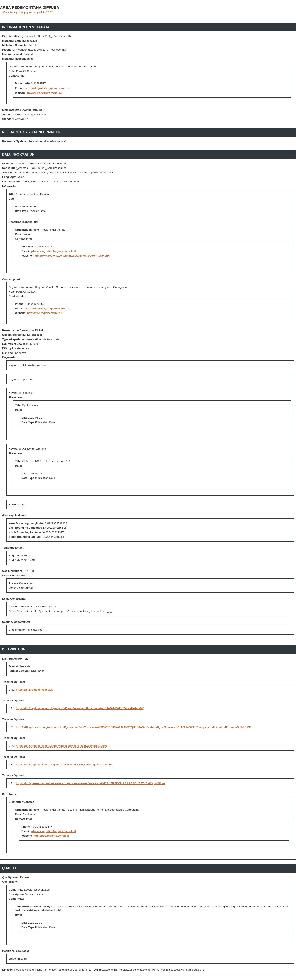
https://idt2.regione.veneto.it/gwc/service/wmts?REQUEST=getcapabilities (64, 765)
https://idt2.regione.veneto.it (34, 690)
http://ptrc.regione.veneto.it (45, 93)
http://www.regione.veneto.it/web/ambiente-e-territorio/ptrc (72, 256)
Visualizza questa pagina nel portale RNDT (28, 12)
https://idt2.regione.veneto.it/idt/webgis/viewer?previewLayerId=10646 (62, 746)
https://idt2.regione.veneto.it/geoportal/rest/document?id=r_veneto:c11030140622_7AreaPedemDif (80, 708)
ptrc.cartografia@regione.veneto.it (47, 88)
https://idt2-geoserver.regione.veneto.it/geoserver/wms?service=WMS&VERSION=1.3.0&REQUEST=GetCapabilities (91, 783)
